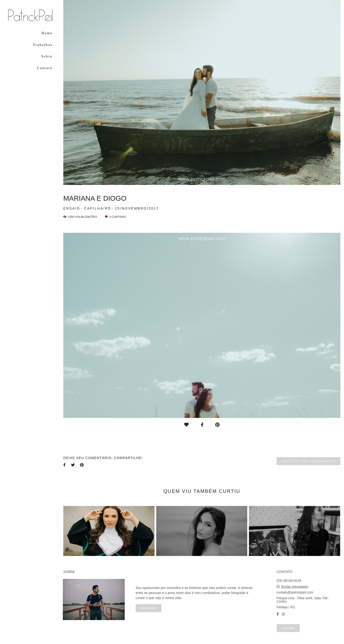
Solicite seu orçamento (309, 461)
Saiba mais (148, 608)
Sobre (47, 56)
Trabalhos (43, 45)
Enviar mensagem (295, 587)
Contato (45, 68)
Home (47, 33)
